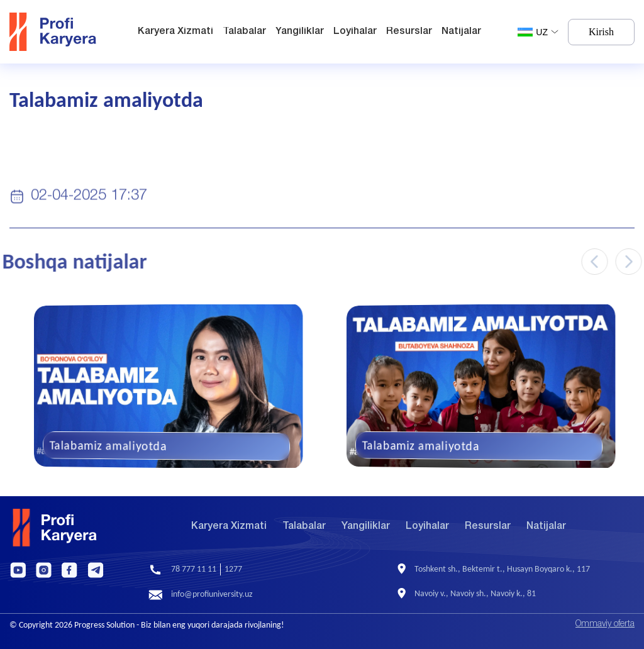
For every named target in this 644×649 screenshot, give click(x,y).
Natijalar (461, 31)
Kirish (601, 32)
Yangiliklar (300, 31)
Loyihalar (355, 31)
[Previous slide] (601, 262)
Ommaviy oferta (605, 624)
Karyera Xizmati (175, 31)
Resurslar (409, 31)
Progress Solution (104, 625)
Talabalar (244, 31)
